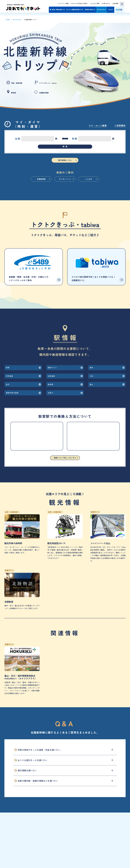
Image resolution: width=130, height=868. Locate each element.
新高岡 (55, 406)
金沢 (11, 406)
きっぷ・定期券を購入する (75, 10)
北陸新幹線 (29, 187)
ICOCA (110, 10)
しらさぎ (101, 187)
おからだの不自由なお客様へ (80, 3)
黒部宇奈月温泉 (20, 419)
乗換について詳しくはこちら (65, 488)
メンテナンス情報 (64, 3)
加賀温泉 (57, 393)
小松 (95, 393)
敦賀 (11, 379)
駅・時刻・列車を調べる (57, 10)
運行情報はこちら (65, 166)
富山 (95, 406)
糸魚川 (55, 419)
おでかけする (101, 10)
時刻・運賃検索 (17, 83)
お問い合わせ (106, 3)
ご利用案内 (120, 123)
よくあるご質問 (95, 3)
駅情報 (12, 91)
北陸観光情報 (43, 91)
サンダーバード (65, 187)
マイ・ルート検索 (98, 123)
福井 (95, 379)
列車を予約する (90, 10)
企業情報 (116, 3)
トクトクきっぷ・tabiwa (49, 83)
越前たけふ (58, 379)
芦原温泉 (15, 393)
